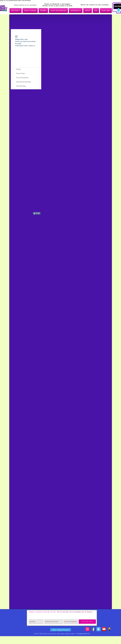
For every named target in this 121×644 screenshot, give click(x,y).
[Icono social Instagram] (87, 629)
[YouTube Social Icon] (104, 629)
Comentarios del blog (23, 82)
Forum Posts (20, 74)
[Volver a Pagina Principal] (61, 630)
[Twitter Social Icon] (98, 629)
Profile (18, 69)
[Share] (37, 213)
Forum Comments (22, 78)
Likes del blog (21, 86)
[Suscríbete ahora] (87, 622)
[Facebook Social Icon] (93, 629)
